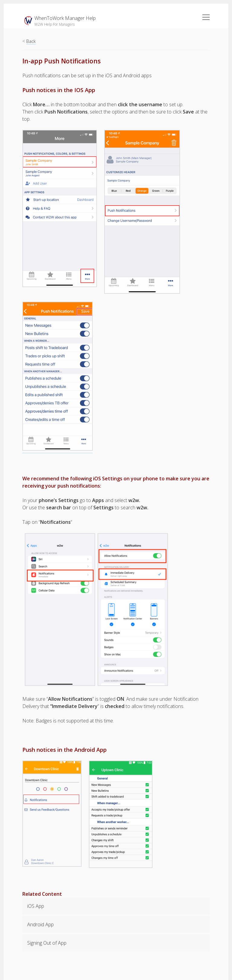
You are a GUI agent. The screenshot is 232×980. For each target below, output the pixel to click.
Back (31, 41)
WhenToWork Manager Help (65, 18)
